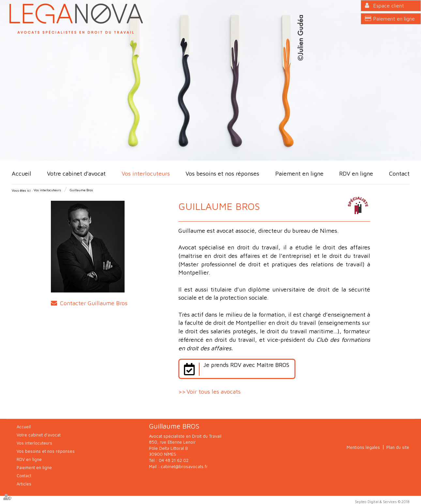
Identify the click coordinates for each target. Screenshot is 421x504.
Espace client (389, 6)
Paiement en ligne (394, 19)
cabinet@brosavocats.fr (184, 466)
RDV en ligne (356, 173)
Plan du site (398, 447)
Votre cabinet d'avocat (76, 173)
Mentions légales (363, 447)
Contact (399, 173)
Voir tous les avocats (214, 392)
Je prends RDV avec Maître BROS (246, 365)
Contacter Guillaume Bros (94, 303)
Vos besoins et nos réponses (222, 173)
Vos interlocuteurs (146, 173)
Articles (24, 484)
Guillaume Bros (81, 190)
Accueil (22, 173)
